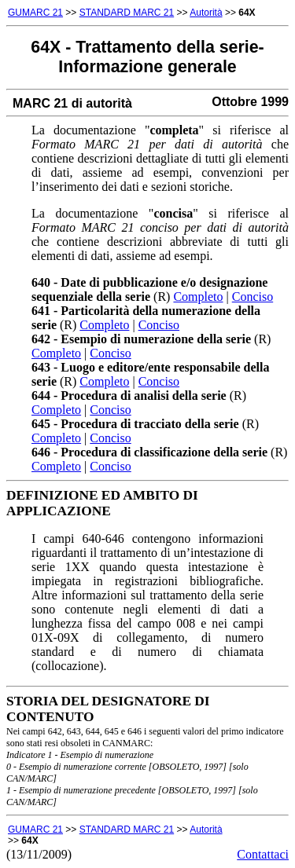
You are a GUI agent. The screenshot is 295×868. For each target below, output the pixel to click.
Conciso (253, 297)
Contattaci (263, 854)
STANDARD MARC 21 (127, 13)
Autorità (206, 13)
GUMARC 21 (35, 13)
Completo (198, 297)
